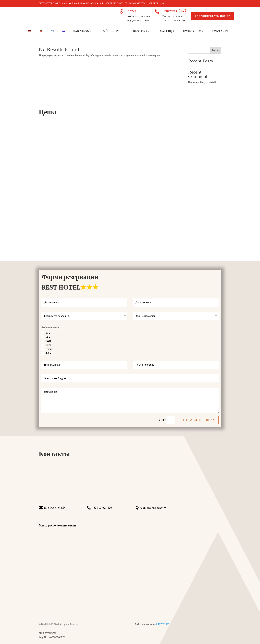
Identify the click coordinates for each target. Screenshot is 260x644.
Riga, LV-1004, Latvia (138, 21)
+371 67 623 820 (176, 16)
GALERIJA (167, 31)
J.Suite (47, 353)
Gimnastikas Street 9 (153, 508)
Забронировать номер (213, 16)
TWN (46, 341)
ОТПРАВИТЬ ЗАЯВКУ (198, 420)
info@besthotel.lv (55, 508)
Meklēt (216, 50)
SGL (46, 333)
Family (47, 349)
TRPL (46, 345)
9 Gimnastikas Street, (139, 16)
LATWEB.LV (162, 624)
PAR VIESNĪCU (84, 31)
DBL (46, 337)
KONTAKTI (220, 31)
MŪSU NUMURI (114, 31)
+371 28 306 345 (177, 21)
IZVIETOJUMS (193, 31)
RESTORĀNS (142, 31)
